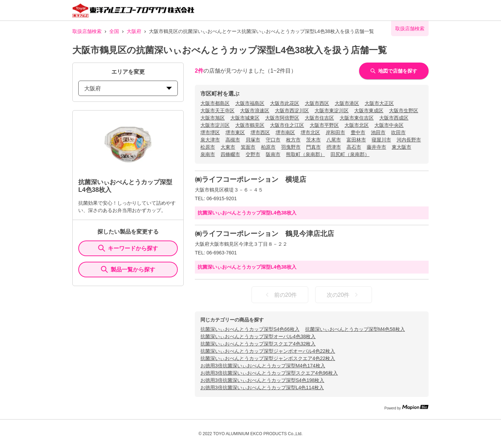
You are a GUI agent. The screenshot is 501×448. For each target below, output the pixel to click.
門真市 (313, 147)
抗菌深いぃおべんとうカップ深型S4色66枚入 (250, 329)
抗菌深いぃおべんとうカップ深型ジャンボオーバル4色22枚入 (268, 351)
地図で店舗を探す (394, 71)
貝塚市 (253, 140)
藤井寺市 (376, 147)
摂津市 (334, 147)
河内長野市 (409, 140)
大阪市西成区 (394, 118)
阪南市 (273, 154)
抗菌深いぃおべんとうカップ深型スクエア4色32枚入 (258, 344)
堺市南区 (285, 132)
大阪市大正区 (379, 103)
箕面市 (248, 147)
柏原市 (268, 147)
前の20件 (280, 295)
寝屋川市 (381, 140)
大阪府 (134, 31)
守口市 (273, 140)
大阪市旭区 (213, 118)
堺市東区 (235, 132)
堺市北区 (310, 132)
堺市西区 (260, 132)
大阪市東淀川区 (332, 111)
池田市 (378, 132)
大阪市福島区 (250, 103)
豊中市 (358, 132)
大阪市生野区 (404, 111)
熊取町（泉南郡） (305, 154)
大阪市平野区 (324, 125)
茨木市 (313, 140)
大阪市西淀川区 (292, 111)
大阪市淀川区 (215, 125)
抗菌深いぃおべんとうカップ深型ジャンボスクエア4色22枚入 (268, 358)
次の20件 (344, 295)
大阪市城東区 (245, 118)
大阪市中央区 (389, 125)
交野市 (253, 154)
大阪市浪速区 (255, 111)
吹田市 (398, 132)
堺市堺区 (210, 132)
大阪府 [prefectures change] (128, 88)
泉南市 (208, 154)
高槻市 (233, 140)
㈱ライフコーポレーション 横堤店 (250, 179)
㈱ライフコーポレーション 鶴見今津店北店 (264, 234)
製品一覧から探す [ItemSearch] (128, 269)
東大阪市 (401, 147)
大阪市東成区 (369, 111)
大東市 (228, 147)
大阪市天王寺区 (217, 111)
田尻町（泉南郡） (350, 154)
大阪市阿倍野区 (282, 118)
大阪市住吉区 (319, 118)
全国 (114, 31)
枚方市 (293, 140)
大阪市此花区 (285, 103)
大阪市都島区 (215, 103)
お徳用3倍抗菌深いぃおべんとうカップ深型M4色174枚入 (263, 366)
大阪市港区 (347, 103)
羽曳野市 (291, 147)
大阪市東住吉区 (357, 118)
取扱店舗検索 (87, 31)
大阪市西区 (317, 103)
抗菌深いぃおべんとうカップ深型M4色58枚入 (355, 329)
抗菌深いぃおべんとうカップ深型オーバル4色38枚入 (258, 336)
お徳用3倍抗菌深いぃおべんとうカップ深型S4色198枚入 (262, 380)
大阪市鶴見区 (250, 125)
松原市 (208, 147)
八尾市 (334, 140)
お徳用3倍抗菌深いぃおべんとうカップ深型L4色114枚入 (262, 388)
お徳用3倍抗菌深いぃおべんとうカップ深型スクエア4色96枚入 (269, 373)
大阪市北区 (357, 125)
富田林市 (356, 140)
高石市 (354, 147)
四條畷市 (230, 154)
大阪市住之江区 (287, 125)
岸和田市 (335, 132)
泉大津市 (210, 140)
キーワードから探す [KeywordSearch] (128, 248)
